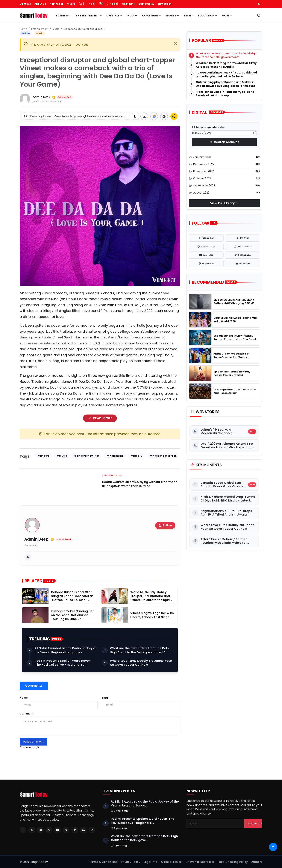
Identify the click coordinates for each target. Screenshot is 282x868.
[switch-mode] (260, 4)
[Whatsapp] (49, 830)
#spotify (136, 456)
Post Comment (34, 742)
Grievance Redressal (200, 862)
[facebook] (206, 238)
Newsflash (165, 4)
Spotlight (128, 4)
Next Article (112, 475)
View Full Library (224, 203)
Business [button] (64, 16)
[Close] (175, 43)
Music (56, 29)
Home (23, 29)
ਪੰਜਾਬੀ (82, 4)
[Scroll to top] (273, 847)
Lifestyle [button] (114, 16)
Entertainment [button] (89, 16)
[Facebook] (23, 830)
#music (62, 456)
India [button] (132, 16)
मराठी (92, 4)
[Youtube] (57, 830)
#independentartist (163, 456)
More (227, 16)
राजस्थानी (113, 4)
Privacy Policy (131, 862)
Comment (27, 714)
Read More (100, 418)
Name (24, 698)
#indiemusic (115, 456)
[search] (259, 15)
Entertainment (40, 29)
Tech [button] (189, 16)
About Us (40, 4)
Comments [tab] (34, 686)
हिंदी (101, 4)
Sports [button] (172, 16)
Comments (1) (29, 747)
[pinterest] (206, 264)
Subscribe (255, 823)
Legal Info (151, 862)
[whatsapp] (242, 247)
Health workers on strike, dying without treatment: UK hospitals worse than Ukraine (140, 484)
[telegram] (242, 255)
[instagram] (206, 247)
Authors (257, 862)
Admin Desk (36, 539)
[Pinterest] (75, 830)
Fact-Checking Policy (233, 862)
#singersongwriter (87, 456)
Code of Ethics (171, 862)
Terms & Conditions (103, 862)
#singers (43, 456)
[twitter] (242, 238)
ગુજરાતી (71, 4)
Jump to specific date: (208, 127)
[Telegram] (66, 830)
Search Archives (224, 142)
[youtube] (206, 255)
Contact (25, 4)
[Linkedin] (83, 830)
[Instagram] (40, 830)
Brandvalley (146, 4)
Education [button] (208, 16)
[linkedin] (242, 264)
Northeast (56, 4)
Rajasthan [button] (151, 16)
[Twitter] (32, 830)
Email (106, 698)
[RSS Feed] (92, 830)
